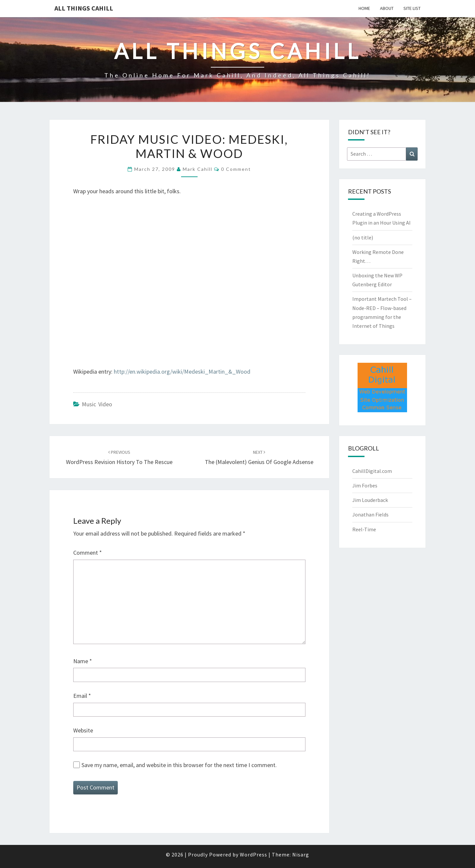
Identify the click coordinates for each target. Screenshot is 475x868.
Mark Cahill (198, 169)
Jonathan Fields (370, 514)
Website (83, 730)
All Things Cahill (84, 8)
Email (82, 696)
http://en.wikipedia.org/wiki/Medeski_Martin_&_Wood (182, 372)
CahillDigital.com (372, 471)
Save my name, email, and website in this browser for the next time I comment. (179, 765)
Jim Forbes (365, 485)
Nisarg (301, 854)
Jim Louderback (370, 500)
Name (83, 661)
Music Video (97, 404)
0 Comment (236, 169)
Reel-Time (364, 529)
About (387, 8)
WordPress (253, 854)
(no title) (363, 237)
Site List (412, 8)
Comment (88, 553)
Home (364, 8)
